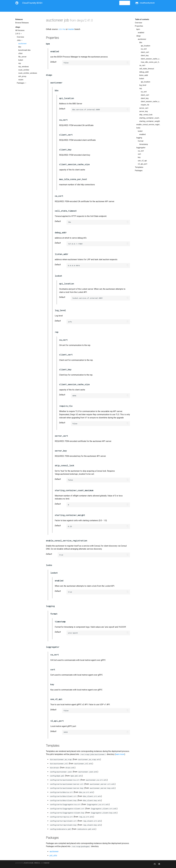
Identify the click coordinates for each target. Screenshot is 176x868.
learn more (120, 754)
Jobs (19, 40)
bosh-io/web (29, 863)
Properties (139, 26)
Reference (47, 9)
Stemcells (59, 9)
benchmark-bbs (24, 50)
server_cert (144, 108)
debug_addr (144, 72)
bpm (138, 29)
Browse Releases (22, 23)
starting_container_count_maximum (150, 118)
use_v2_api (142, 161)
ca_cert (144, 49)
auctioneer (22, 44)
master (71, 29)
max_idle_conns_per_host (151, 62)
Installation (28, 9)
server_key (144, 111)
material (46, 863)
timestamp (144, 144)
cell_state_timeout (147, 69)
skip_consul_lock (146, 115)
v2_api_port (143, 164)
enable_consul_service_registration (148, 125)
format (141, 141)
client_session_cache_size (151, 59)
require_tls (145, 105)
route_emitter (24, 70)
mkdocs (37, 863)
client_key (145, 55)
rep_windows (24, 67)
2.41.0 (18, 34)
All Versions (20, 30)
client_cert (145, 52)
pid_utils (53, 855)
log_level (143, 85)
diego (18, 27)
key (139, 157)
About (18, 9)
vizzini (21, 80)
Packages (21, 83)
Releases (69, 9)
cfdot (20, 53)
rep (20, 63)
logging (139, 138)
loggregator (141, 148)
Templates (139, 167)
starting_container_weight (150, 121)
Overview (20, 37)
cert (139, 154)
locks (138, 128)
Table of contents (142, 19)
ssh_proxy (22, 76)
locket (21, 60)
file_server (22, 57)
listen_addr (144, 75)
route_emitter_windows (28, 73)
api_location (146, 46)
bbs (20, 47)
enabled (141, 33)
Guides (38, 9)
